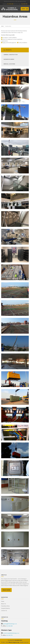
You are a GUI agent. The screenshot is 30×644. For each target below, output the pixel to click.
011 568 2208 (10, 4)
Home (2, 26)
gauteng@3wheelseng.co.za (10, 624)
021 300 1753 (24, 4)
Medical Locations (9, 64)
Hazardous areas (9, 59)
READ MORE (6, 590)
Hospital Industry (6, 608)
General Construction (11, 55)
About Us (4, 604)
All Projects (7, 50)
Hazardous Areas (5, 606)
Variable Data (18, 640)
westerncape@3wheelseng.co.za (11, 633)
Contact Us (4, 611)
